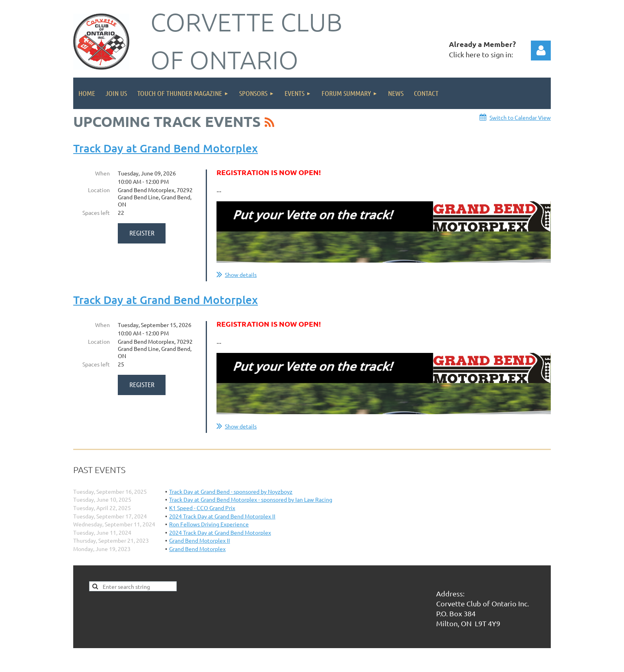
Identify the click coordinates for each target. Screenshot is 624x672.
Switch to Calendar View (520, 117)
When (102, 173)
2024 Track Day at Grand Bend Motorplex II (222, 516)
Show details (241, 275)
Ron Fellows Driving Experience (209, 524)
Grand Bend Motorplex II (200, 540)
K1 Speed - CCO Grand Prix (202, 508)
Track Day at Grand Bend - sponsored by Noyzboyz (231, 491)
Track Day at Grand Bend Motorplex (166, 148)
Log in (541, 51)
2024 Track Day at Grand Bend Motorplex (220, 532)
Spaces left (96, 212)
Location (99, 190)
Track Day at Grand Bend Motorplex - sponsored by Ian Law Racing (251, 499)
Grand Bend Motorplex (197, 549)
